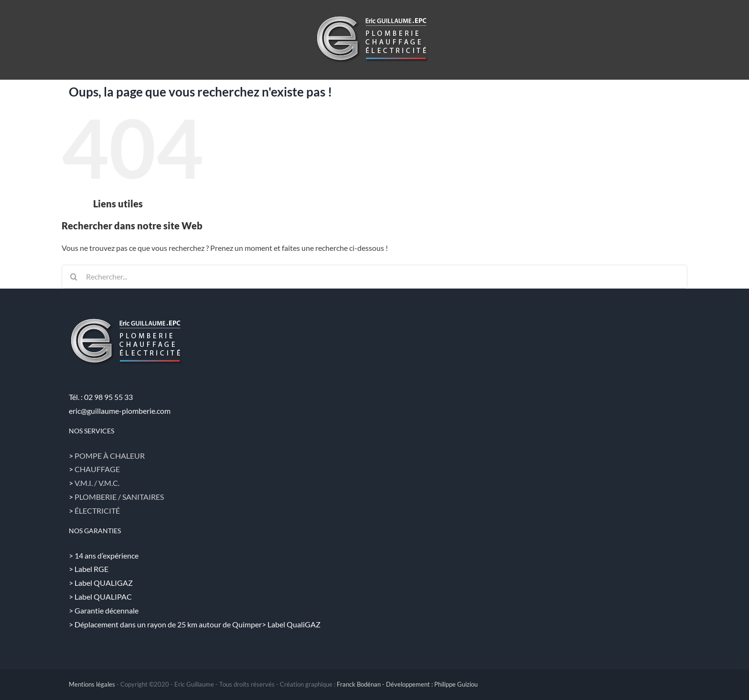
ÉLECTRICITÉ (97, 511)
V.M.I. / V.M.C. (97, 483)
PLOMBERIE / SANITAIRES (119, 497)
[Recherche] (74, 277)
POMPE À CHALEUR (110, 456)
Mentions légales (92, 684)
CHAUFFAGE (97, 469)
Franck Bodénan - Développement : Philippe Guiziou (407, 684)
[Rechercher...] (374, 277)
